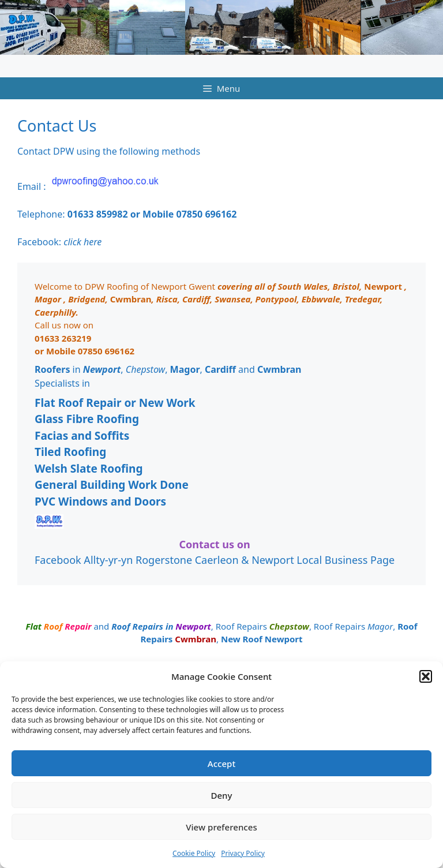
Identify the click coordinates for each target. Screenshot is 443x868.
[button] (426, 676)
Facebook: (59, 242)
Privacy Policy (243, 853)
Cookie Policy (194, 853)
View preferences (221, 827)
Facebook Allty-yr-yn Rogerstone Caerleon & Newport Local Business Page (215, 560)
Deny (221, 795)
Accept (221, 764)
